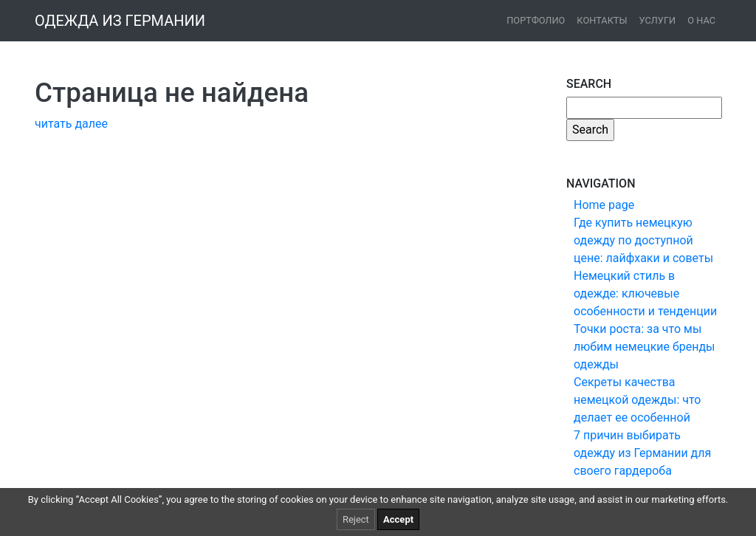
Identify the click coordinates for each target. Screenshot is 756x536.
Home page (604, 205)
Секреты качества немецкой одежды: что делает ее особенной (637, 400)
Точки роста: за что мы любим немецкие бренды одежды (644, 347)
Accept (398, 519)
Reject (356, 519)
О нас (701, 20)
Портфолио (536, 20)
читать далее (71, 124)
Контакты (602, 20)
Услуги (658, 20)
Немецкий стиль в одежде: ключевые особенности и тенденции (645, 293)
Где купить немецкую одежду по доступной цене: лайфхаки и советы (643, 240)
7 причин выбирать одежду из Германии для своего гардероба (642, 453)
